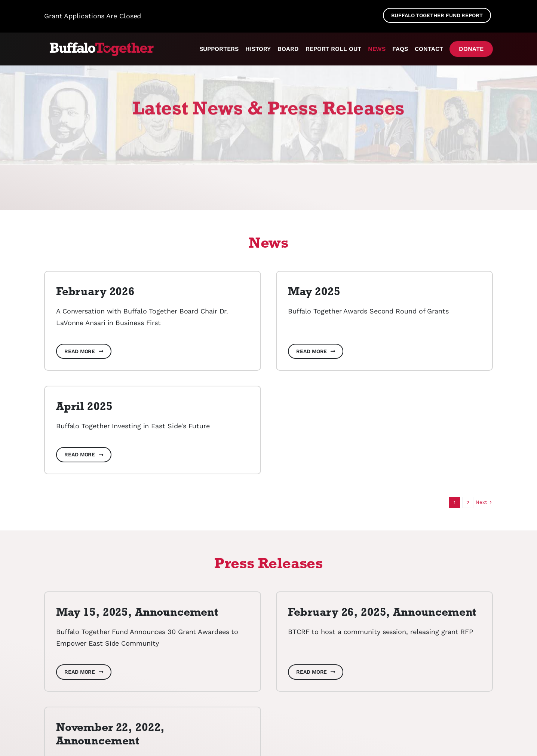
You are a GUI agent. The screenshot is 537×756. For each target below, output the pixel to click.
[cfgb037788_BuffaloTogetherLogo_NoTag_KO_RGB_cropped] (100, 43)
